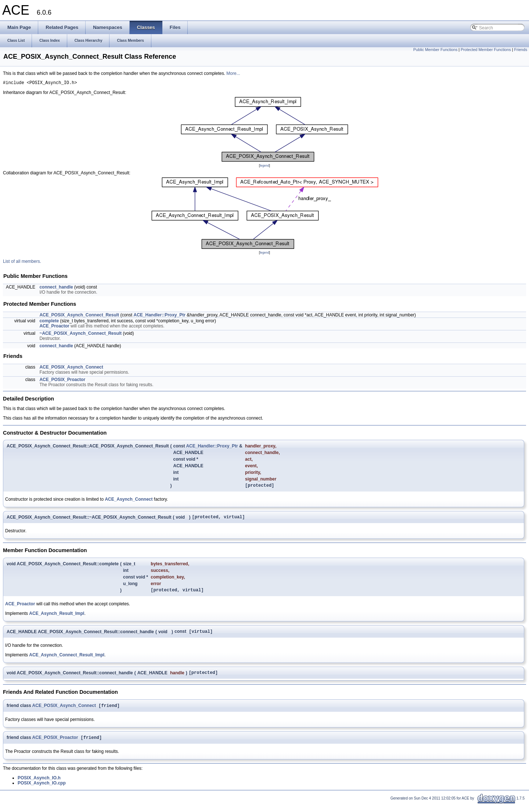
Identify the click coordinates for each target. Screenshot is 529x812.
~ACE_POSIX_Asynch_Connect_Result (80, 334)
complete (49, 322)
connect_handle (56, 288)
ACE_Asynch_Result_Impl (57, 618)
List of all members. (22, 262)
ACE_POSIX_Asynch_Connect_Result (79, 316)
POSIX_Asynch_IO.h (39, 786)
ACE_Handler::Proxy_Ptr (159, 316)
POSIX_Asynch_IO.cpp (42, 791)
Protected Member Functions (486, 50)
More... (233, 73)
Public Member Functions (435, 50)
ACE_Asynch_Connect (129, 501)
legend (264, 167)
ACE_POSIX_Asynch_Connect (71, 368)
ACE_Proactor (54, 327)
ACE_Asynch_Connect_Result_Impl (67, 660)
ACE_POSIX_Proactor (62, 381)
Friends (521, 50)
